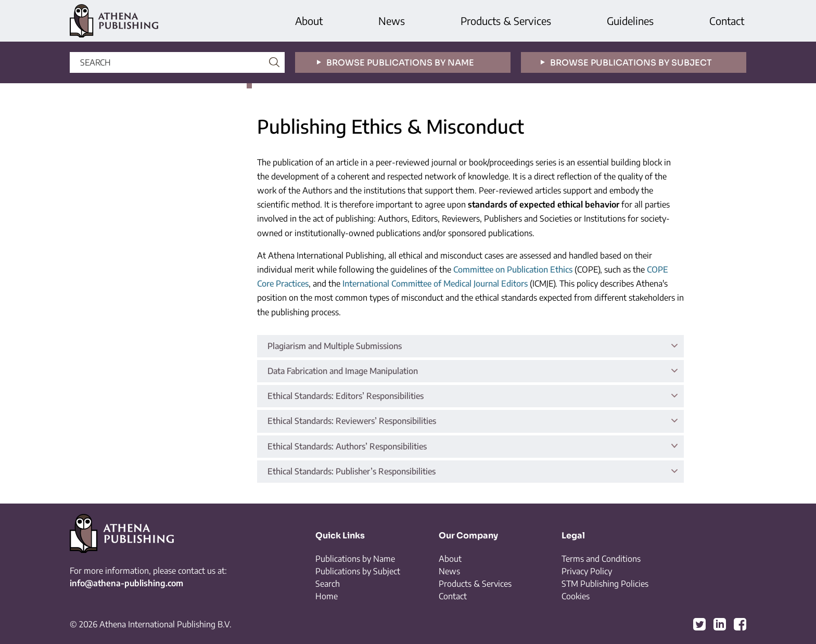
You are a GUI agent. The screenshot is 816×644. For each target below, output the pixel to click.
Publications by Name (355, 559)
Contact (727, 21)
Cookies (576, 596)
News (392, 21)
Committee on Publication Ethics (513, 269)
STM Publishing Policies (605, 584)
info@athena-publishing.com (126, 583)
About (309, 21)
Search (328, 584)
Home (327, 596)
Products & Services (506, 21)
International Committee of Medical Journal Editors (435, 284)
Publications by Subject (358, 571)
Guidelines (630, 21)
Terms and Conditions (601, 559)
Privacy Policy (587, 571)
